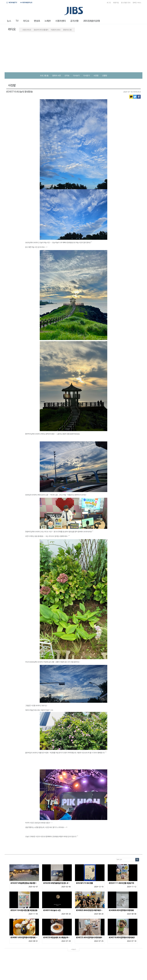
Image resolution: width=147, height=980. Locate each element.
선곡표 (67, 76)
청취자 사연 (57, 76)
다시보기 (76, 76)
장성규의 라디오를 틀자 (41, 30)
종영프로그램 (67, 30)
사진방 (96, 76)
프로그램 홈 (44, 76)
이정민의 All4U (56, 30)
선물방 (105, 76)
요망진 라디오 (27, 30)
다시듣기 (87, 76)
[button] (9, 21)
